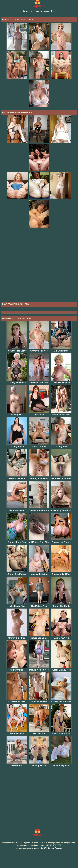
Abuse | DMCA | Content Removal (48, 865)
